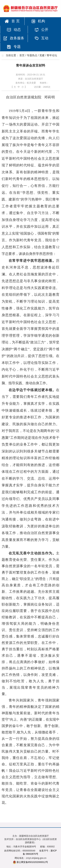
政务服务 (14, 38)
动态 (14, 30)
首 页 (12, 21)
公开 (41, 30)
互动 (41, 38)
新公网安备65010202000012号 (32, 862)
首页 (22, 55)
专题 (14, 47)
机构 (38, 21)
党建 (42, 55)
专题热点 (32, 55)
